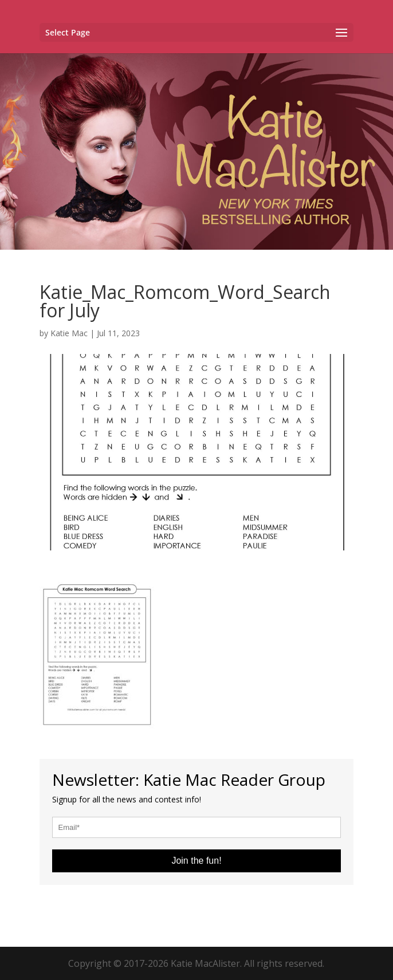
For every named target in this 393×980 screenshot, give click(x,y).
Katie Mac (69, 333)
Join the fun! (196, 861)
